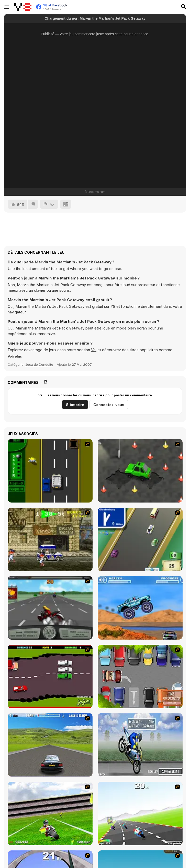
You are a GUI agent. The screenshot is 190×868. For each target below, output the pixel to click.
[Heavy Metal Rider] (50, 608)
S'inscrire (75, 405)
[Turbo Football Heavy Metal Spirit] (50, 814)
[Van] (140, 539)
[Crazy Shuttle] (50, 539)
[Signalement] (49, 204)
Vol (94, 350)
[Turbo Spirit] (140, 814)
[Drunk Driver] (50, 676)
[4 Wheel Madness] (140, 608)
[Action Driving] (50, 745)
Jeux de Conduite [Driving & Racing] (39, 364)
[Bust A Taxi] (50, 471)
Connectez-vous (109, 405)
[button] (15, 356)
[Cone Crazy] (140, 471)
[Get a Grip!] (140, 745)
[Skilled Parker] (140, 676)
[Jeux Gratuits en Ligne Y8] (23, 7)
